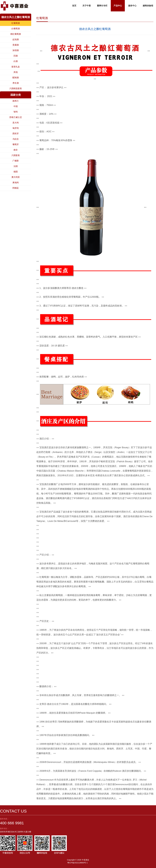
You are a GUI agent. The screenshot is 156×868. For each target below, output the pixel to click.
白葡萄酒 (16, 29)
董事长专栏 (102, 6)
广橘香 (16, 161)
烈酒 (16, 56)
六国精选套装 (16, 88)
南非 (16, 150)
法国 (16, 166)
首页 (74, 6)
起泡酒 (16, 39)
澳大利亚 (16, 177)
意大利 (16, 123)
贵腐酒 (16, 45)
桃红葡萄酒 (16, 34)
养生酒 (16, 83)
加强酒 (16, 50)
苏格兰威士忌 (16, 117)
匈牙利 (16, 128)
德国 (16, 172)
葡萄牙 (16, 144)
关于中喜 (87, 6)
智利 (16, 112)
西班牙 (16, 134)
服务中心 (132, 6)
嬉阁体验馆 (148, 6)
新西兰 (16, 101)
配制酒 (16, 78)
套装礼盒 (16, 67)
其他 (16, 72)
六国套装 (16, 155)
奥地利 (16, 183)
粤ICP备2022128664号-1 (77, 863)
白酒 (16, 61)
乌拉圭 (16, 139)
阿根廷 (16, 188)
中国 (16, 106)
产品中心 (118, 6)
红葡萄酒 (16, 23)
